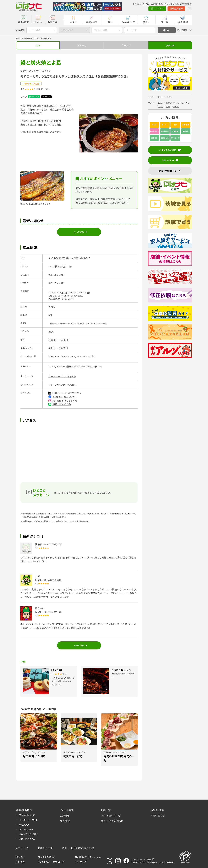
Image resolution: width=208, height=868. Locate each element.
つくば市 (168, 97)
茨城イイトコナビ (27, 815)
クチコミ (170, 45)
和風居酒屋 (185, 103)
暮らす (146, 22)
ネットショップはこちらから (62, 385)
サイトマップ (80, 862)
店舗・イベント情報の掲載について (78, 848)
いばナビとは (158, 810)
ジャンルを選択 (100, 30)
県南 (160, 97)
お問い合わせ (158, 815)
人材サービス (22, 848)
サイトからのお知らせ (112, 821)
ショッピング (128, 22)
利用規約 (20, 862)
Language (185, 8)
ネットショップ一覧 (111, 816)
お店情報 (65, 816)
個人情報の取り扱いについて (88, 857)
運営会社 (20, 857)
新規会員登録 (167, 8)
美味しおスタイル (27, 839)
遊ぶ (110, 22)
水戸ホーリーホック (28, 820)
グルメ (73, 22)
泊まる (165, 22)
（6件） (47, 89)
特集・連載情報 (24, 810)
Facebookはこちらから (64, 397)
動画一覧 (106, 810)
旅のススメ (24, 825)
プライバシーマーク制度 (141, 859)
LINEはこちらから (61, 404)
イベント (38, 22)
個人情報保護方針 (47, 857)
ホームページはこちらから (62, 376)
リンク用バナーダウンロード (51, 862)
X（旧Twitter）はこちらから (67, 393)
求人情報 (183, 22)
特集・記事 (23, 22)
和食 (168, 106)
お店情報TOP (29, 38)
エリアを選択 (34, 30)
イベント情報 (67, 810)
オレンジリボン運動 (28, 834)
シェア (24, 97)
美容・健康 (92, 22)
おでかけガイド (26, 829)
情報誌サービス (46, 848)
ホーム (19, 38)
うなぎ (176, 106)
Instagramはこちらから (65, 401)
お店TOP (53, 22)
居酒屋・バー (171, 103)
